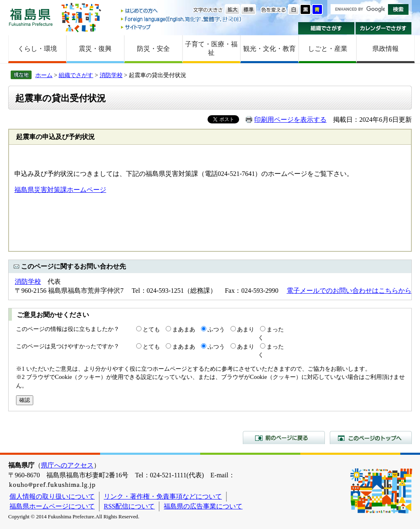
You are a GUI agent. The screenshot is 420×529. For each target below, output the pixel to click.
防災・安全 (153, 49)
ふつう (216, 329)
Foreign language (182, 19)
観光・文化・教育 (269, 49)
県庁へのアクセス (67, 465)
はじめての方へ (182, 11)
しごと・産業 (328, 49)
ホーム (44, 75)
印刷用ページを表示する (290, 120)
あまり (246, 329)
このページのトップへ (371, 438)
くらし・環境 (37, 49)
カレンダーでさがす (384, 28)
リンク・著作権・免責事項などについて (163, 496)
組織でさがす (326, 28)
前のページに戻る (284, 438)
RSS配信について (129, 506)
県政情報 (386, 49)
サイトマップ (182, 27)
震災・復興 (95, 49)
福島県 (31, 17)
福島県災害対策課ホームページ (60, 190)
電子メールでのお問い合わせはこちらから (349, 291)
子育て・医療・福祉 (211, 48)
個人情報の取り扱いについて (52, 496)
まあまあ (184, 329)
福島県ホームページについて (52, 506)
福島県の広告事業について (203, 506)
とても (151, 329)
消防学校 (111, 75)
